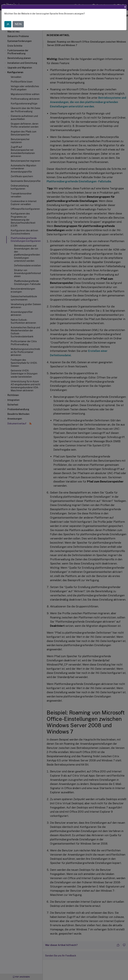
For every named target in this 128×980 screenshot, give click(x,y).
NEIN (18, 24)
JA (8, 24)
